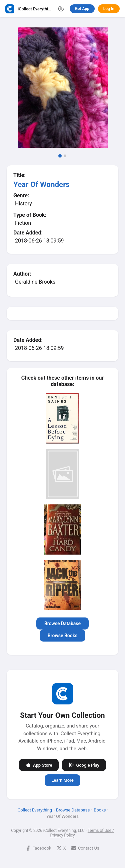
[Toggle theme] (61, 9)
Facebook (38, 848)
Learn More (62, 780)
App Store (39, 765)
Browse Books (63, 636)
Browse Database (62, 623)
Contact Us (85, 848)
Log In (109, 9)
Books (100, 810)
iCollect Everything (34, 810)
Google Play (84, 765)
